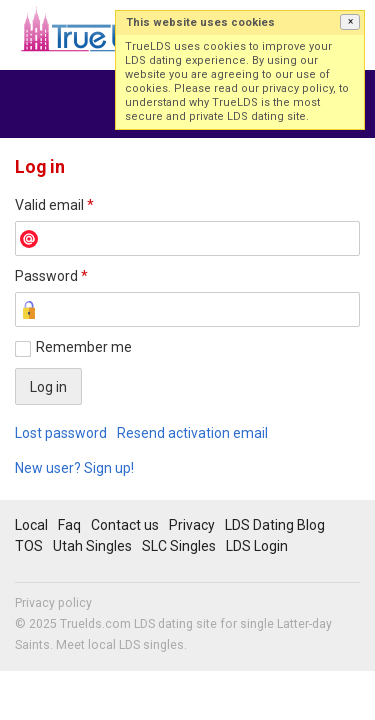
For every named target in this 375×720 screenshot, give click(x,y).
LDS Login (257, 546)
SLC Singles (179, 546)
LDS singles (151, 645)
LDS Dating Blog (275, 525)
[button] (350, 22)
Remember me (84, 347)
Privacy (192, 525)
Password (51, 276)
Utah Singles (92, 546)
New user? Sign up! (74, 468)
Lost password (61, 433)
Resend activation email (192, 433)
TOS (29, 546)
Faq (69, 525)
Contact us (125, 525)
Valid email (54, 205)
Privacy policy (53, 603)
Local (31, 525)
